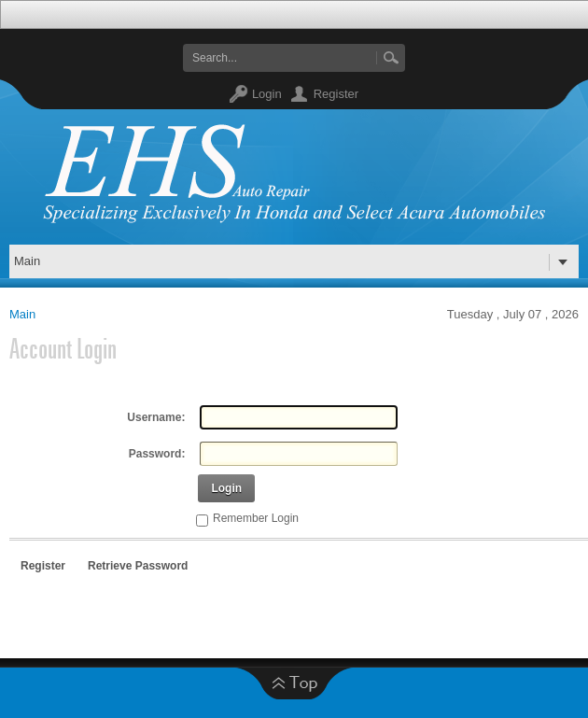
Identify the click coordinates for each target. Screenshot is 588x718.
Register (336, 94)
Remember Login (256, 518)
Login (267, 94)
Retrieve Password (138, 566)
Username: (156, 417)
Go (391, 58)
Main (22, 314)
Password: (157, 454)
